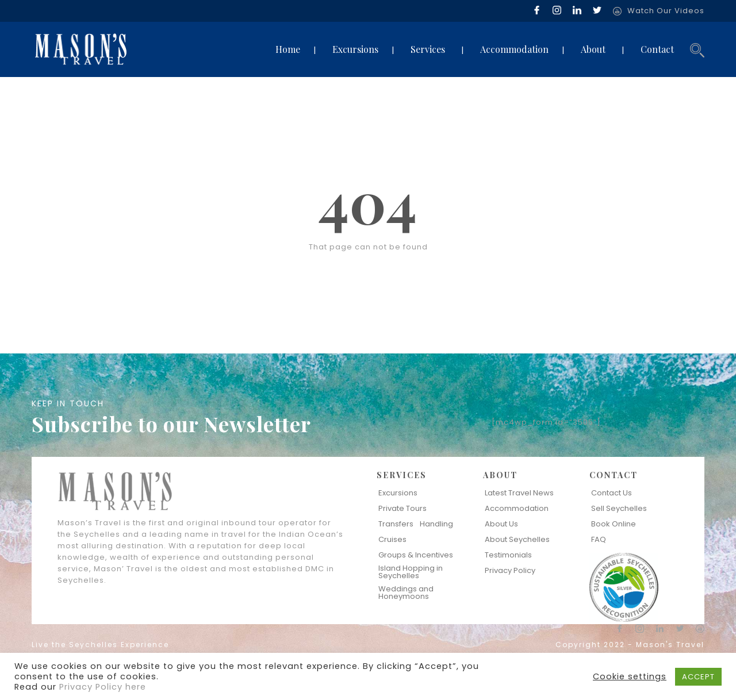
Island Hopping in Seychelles (411, 572)
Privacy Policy (510, 570)
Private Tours (402, 508)
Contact (657, 49)
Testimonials (508, 555)
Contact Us (612, 493)
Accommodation (514, 49)
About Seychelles (517, 539)
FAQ (599, 539)
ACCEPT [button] (698, 677)
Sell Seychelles (619, 508)
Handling (436, 524)
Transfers (396, 524)
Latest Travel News (519, 493)
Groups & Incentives (416, 555)
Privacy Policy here (103, 687)
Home (288, 49)
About (593, 49)
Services (428, 49)
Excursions (355, 49)
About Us (501, 524)
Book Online (614, 524)
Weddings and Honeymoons (406, 593)
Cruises (392, 539)
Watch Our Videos (666, 11)
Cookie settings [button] (630, 676)
